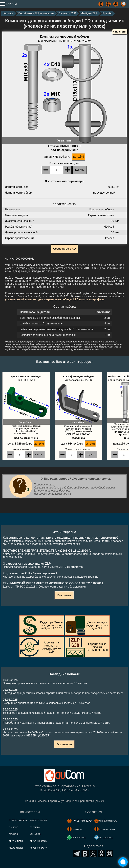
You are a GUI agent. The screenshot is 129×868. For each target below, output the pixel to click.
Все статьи (64, 595)
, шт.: (64, 163)
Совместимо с (62, 249)
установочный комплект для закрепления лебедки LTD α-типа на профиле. (55, 299)
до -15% (78, 157)
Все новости (64, 744)
